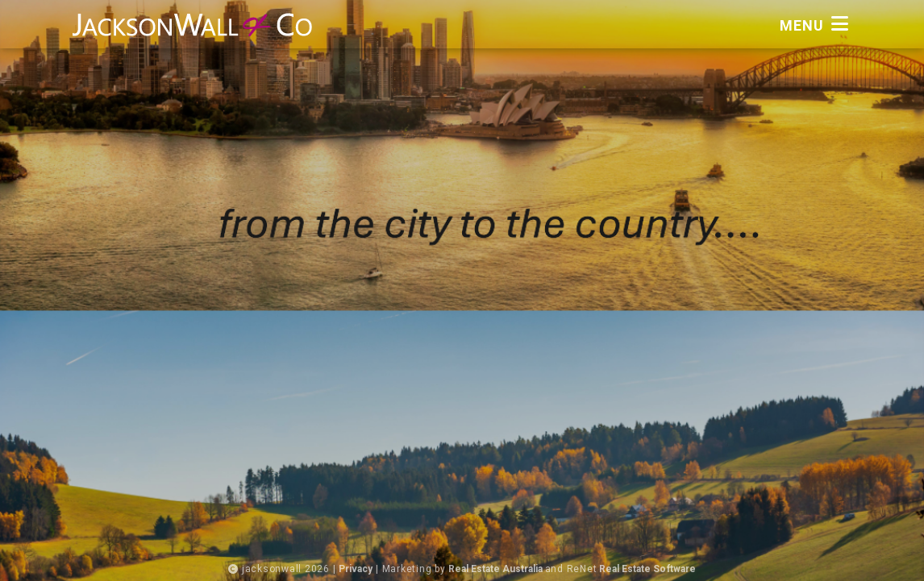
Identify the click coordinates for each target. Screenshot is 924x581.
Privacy (342, 569)
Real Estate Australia (491, 569)
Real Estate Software (656, 569)
